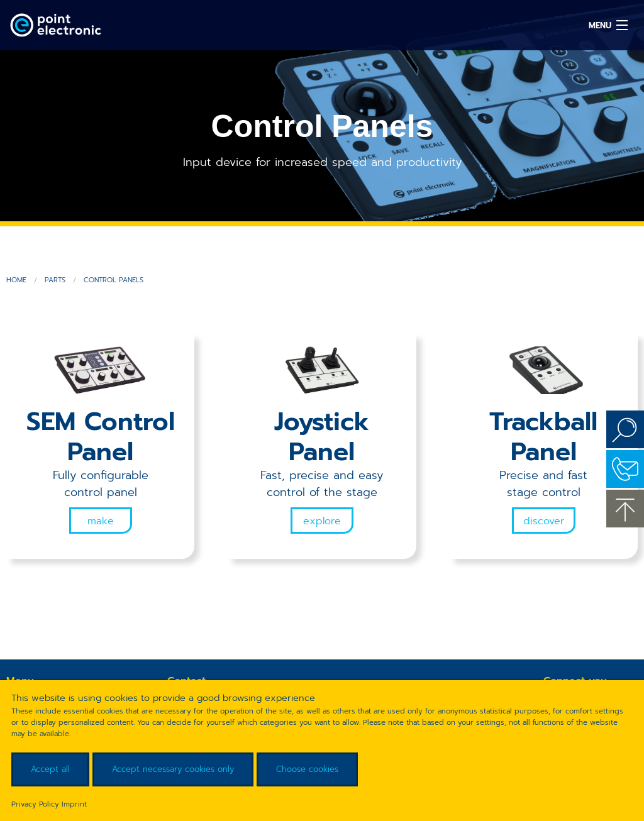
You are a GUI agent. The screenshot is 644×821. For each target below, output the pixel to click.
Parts (55, 280)
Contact (625, 469)
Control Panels (114, 280)
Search (625, 429)
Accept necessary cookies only (173, 769)
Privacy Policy (35, 804)
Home (16, 280)
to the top (625, 509)
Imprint (74, 804)
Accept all (50, 769)
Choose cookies (307, 769)
